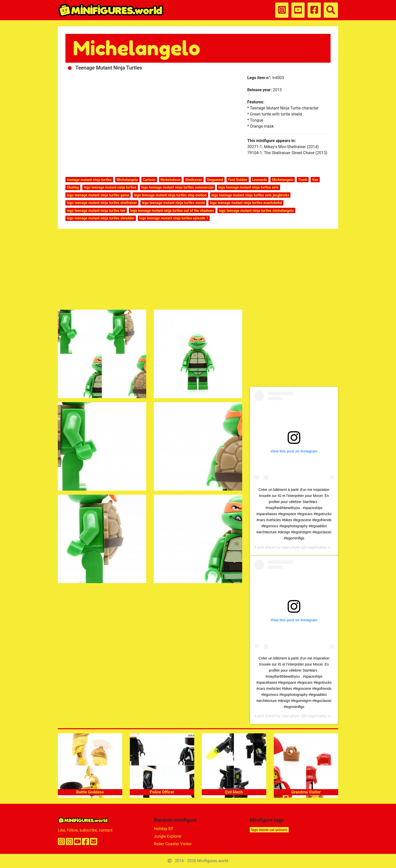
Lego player (291, 547)
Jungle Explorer (168, 836)
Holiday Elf (163, 829)
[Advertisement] (198, 270)
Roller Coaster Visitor (173, 844)
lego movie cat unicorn (269, 830)
